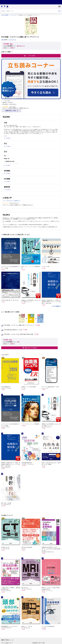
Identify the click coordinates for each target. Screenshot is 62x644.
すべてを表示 (56, 306)
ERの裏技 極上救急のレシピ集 (13, 330)
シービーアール (13, 15)
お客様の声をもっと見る (11, 111)
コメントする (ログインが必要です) (11, 201)
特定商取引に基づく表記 (39, 643)
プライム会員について (7, 643)
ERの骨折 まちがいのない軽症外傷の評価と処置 (19, 334)
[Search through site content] (29, 11)
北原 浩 (3, 40)
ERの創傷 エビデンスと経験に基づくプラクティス (19, 325)
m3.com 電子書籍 (5, 15)
